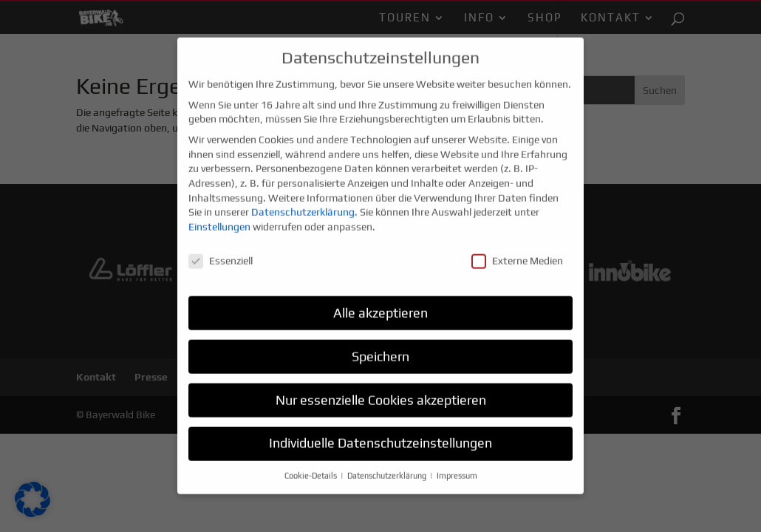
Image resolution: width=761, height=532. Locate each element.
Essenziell (221, 253)
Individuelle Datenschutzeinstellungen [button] (380, 436)
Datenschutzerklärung (303, 205)
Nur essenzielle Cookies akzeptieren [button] (381, 392)
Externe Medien (517, 253)
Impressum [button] (457, 468)
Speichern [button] (380, 349)
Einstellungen (219, 219)
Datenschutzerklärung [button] (388, 468)
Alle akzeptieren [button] (380, 305)
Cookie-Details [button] (312, 468)
